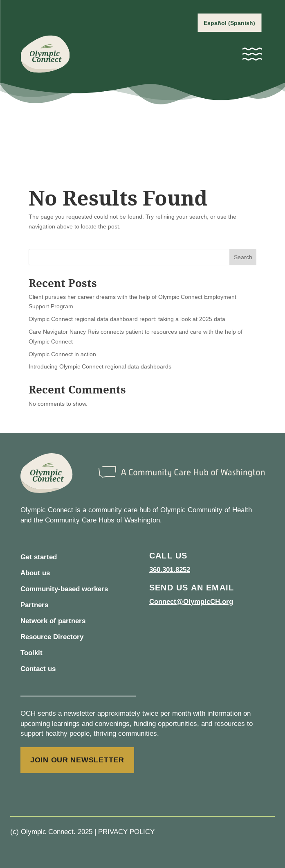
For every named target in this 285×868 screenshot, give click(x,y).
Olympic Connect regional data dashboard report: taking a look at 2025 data (127, 319)
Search (243, 257)
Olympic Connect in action (62, 354)
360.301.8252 (170, 570)
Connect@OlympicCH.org (191, 602)
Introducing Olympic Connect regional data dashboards (100, 366)
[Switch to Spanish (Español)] (229, 23)
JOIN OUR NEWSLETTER (77, 760)
